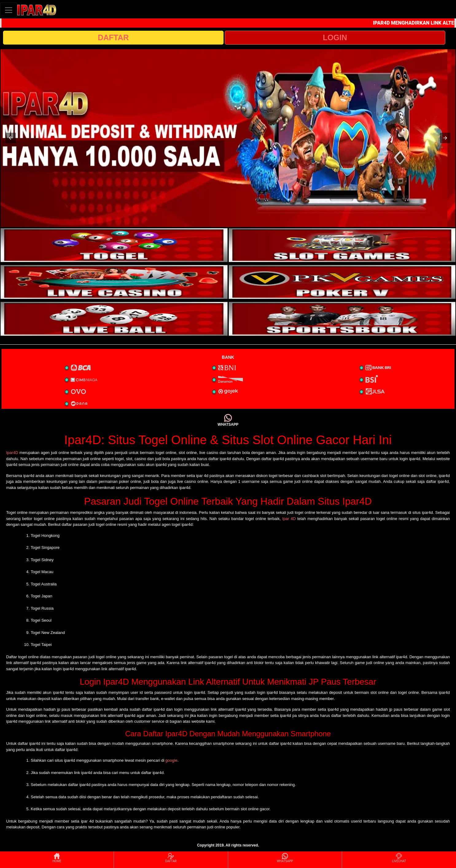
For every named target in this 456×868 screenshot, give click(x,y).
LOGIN (335, 37)
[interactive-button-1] (114, 245)
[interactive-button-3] (114, 282)
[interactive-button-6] (342, 319)
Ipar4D (12, 453)
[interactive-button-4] (342, 282)
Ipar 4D (289, 519)
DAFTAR (113, 37)
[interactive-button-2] (342, 245)
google (171, 760)
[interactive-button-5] (114, 319)
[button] (11, 138)
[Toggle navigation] (9, 10)
